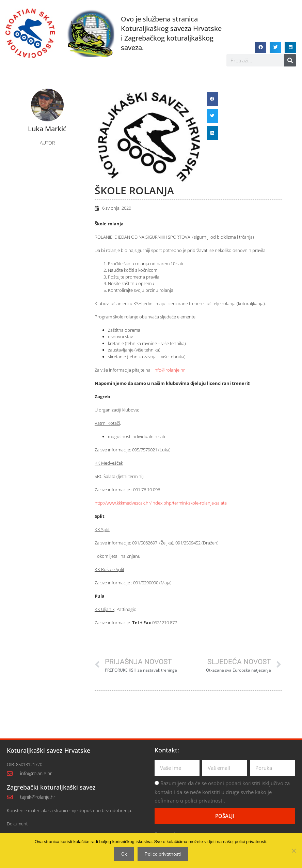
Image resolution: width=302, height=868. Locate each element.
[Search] (290, 60)
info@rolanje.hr (169, 370)
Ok (124, 854)
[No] (293, 851)
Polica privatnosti (163, 854)
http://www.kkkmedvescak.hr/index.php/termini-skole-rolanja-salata (161, 503)
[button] (261, 48)
